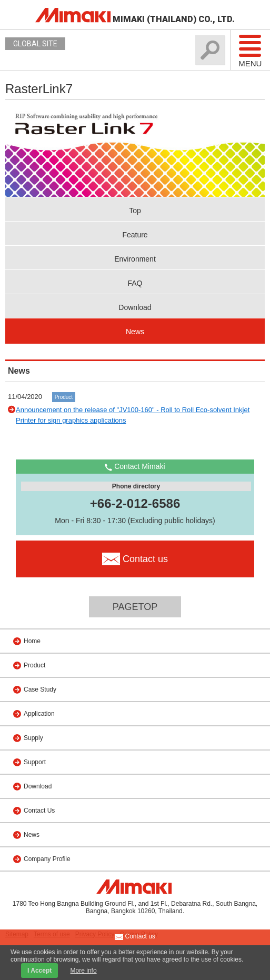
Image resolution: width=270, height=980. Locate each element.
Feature (135, 235)
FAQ (135, 283)
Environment (135, 259)
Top (135, 211)
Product (64, 397)
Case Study (40, 689)
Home (32, 641)
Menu (250, 51)
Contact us (135, 937)
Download (135, 307)
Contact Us (39, 811)
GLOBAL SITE (35, 44)
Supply (33, 738)
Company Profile (47, 859)
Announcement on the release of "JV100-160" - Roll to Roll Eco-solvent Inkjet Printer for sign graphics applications (133, 415)
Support (35, 762)
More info (84, 971)
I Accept (39, 971)
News (135, 332)
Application (39, 714)
